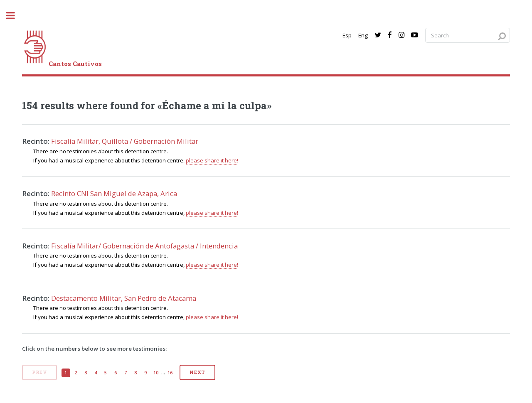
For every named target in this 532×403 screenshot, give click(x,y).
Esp (347, 35)
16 (170, 373)
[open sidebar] (15, 16)
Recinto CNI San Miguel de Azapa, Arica (114, 193)
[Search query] (468, 36)
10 (156, 373)
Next (197, 372)
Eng (363, 35)
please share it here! (212, 160)
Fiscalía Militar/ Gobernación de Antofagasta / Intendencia (144, 246)
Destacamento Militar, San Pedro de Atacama (124, 298)
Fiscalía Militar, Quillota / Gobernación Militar (125, 141)
